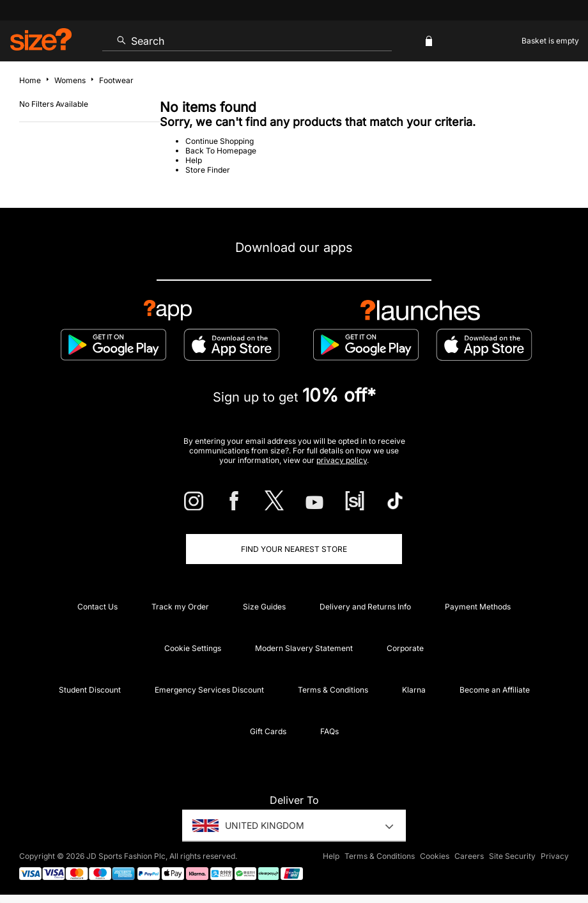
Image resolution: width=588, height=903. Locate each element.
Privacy (555, 856)
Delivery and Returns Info (365, 607)
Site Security (512, 856)
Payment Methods (478, 607)
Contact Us (97, 607)
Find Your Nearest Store (294, 549)
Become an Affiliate (495, 690)
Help (194, 160)
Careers (469, 856)
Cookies (435, 856)
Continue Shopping (220, 141)
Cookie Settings (193, 648)
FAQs (329, 731)
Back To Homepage (221, 151)
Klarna (414, 690)
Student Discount (90, 690)
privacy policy (342, 460)
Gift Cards (268, 731)
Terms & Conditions (333, 690)
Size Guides (264, 607)
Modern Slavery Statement (304, 648)
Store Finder (208, 170)
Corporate (405, 648)
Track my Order (180, 607)
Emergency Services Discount (209, 690)
